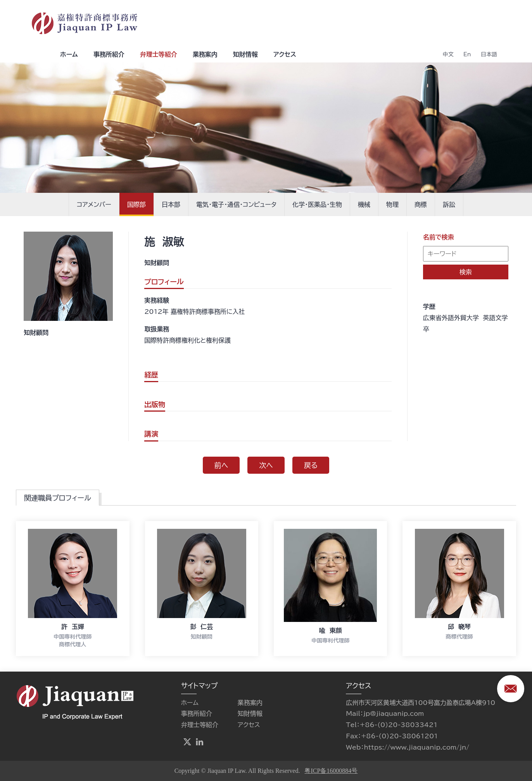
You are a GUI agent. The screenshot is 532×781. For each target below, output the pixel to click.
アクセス (285, 54)
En (467, 54)
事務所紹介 (109, 54)
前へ (221, 465)
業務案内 (205, 54)
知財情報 (245, 54)
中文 (448, 54)
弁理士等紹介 (159, 54)
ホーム (69, 54)
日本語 (489, 54)
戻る (311, 465)
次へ (266, 465)
